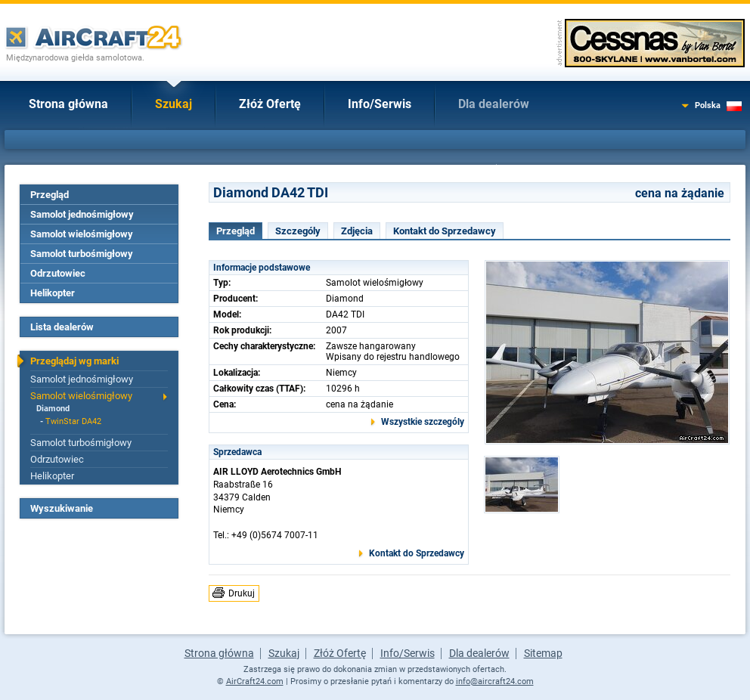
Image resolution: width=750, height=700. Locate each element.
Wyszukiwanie (62, 508)
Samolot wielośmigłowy (82, 234)
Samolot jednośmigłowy (82, 214)
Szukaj (174, 104)
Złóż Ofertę (270, 104)
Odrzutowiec (58, 273)
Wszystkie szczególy (423, 422)
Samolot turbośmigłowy (82, 254)
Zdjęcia (357, 231)
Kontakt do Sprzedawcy (445, 231)
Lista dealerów (62, 327)
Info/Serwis (380, 104)
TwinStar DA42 (73, 421)
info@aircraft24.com (495, 681)
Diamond (53, 409)
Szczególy (298, 231)
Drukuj (242, 593)
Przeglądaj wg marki (74, 361)
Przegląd (50, 195)
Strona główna (68, 104)
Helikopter (53, 293)
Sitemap (543, 653)
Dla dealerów (494, 104)
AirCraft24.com (255, 681)
